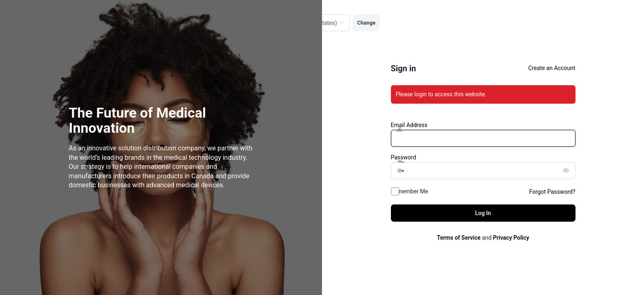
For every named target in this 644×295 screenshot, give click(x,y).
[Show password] (567, 170)
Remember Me (410, 191)
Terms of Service (459, 238)
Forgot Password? (552, 192)
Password (404, 157)
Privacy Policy (511, 238)
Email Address (409, 125)
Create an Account (552, 68)
